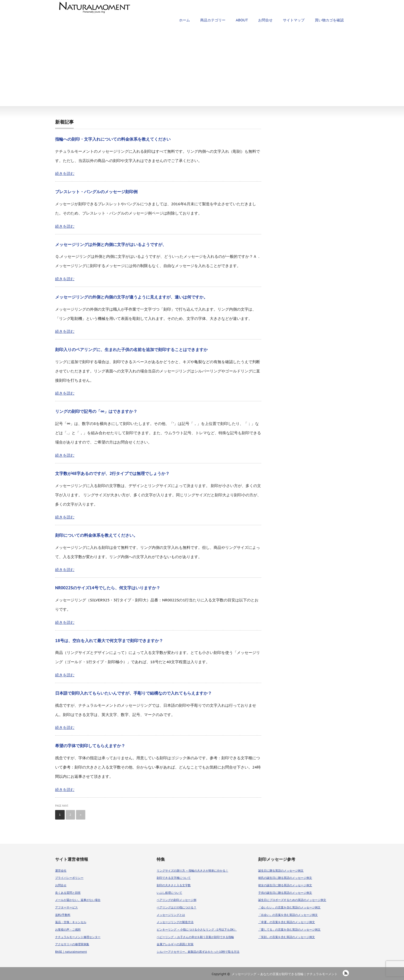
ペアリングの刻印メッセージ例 (176, 900)
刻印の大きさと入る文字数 (174, 885)
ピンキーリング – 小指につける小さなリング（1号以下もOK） (197, 930)
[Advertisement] (202, 67)
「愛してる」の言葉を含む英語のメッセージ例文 (289, 930)
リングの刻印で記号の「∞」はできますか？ (96, 411)
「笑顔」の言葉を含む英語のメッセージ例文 (287, 937)
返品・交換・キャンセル (71, 922)
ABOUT (242, 20)
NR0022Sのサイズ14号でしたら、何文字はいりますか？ (108, 588)
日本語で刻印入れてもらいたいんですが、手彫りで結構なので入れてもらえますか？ (133, 693)
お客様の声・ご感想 (68, 930)
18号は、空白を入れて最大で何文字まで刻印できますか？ (109, 641)
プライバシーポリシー (69, 878)
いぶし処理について (169, 893)
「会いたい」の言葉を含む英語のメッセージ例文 (289, 907)
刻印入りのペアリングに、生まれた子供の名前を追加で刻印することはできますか (131, 350)
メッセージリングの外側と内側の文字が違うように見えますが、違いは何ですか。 (131, 297)
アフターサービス (66, 907)
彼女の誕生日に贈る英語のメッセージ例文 (285, 885)
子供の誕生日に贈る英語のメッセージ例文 (285, 893)
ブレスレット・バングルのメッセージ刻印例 (96, 192)
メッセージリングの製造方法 (175, 922)
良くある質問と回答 (68, 893)
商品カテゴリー (213, 20)
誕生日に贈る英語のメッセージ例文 (281, 871)
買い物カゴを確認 (329, 20)
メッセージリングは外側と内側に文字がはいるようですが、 (111, 244)
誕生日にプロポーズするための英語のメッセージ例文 (292, 900)
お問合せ (265, 20)
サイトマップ (294, 20)
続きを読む (65, 173)
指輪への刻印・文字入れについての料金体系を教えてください (113, 139)
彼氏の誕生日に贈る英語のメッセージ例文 (285, 878)
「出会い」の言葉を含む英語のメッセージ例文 (288, 915)
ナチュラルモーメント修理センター (78, 937)
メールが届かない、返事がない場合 (78, 900)
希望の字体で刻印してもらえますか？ (90, 746)
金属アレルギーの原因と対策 (175, 944)
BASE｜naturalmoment (71, 952)
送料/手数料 (63, 915)
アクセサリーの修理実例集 (72, 944)
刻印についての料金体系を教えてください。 (96, 535)
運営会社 (61, 871)
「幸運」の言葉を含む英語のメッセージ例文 (287, 922)
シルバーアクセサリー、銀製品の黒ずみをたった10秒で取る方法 (198, 952)
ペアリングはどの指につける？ (176, 907)
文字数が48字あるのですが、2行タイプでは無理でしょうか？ (112, 473)
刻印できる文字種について (174, 878)
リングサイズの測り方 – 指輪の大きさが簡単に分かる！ (192, 871)
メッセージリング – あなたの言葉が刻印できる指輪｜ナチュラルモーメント (285, 974)
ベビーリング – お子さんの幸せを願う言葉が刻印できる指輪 (195, 937)
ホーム (184, 20)
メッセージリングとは (171, 915)
